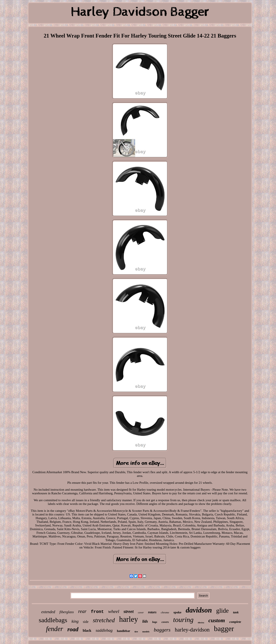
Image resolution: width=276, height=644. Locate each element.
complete (235, 622)
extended (48, 612)
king (75, 621)
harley (128, 619)
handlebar (124, 631)
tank (236, 612)
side (86, 622)
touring (183, 620)
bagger (224, 629)
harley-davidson (192, 630)
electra (201, 623)
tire (136, 631)
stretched (104, 620)
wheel (114, 611)
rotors (152, 612)
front (97, 612)
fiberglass (67, 612)
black (87, 631)
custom (217, 620)
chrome (165, 612)
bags (155, 622)
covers (165, 622)
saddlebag (104, 630)
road (73, 629)
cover (141, 613)
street (129, 611)
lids (145, 621)
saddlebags (53, 620)
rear (82, 611)
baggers (162, 630)
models (146, 631)
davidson (199, 610)
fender (55, 629)
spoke (178, 612)
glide (222, 611)
